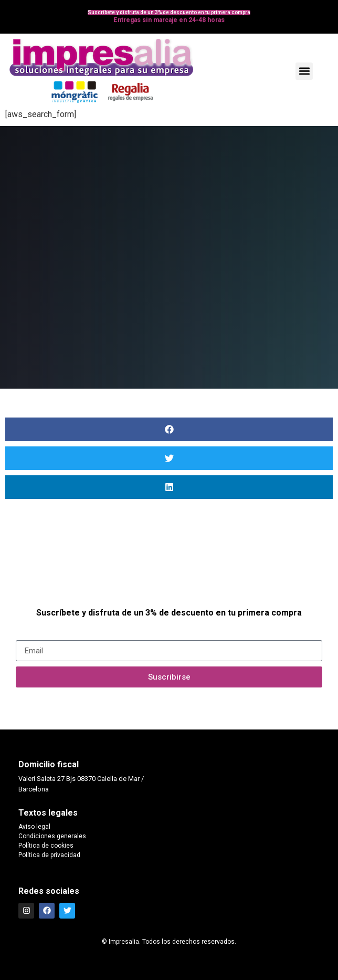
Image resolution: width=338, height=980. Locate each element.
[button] (304, 71)
